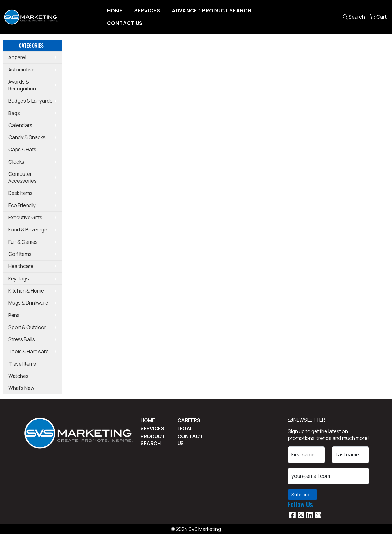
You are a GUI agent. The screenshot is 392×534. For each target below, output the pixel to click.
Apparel (17, 57)
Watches (18, 376)
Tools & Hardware (29, 351)
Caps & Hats (22, 149)
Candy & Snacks (27, 137)
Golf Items (20, 254)
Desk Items (20, 193)
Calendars (20, 125)
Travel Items (22, 364)
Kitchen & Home (26, 291)
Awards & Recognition (22, 85)
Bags (14, 113)
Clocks (16, 162)
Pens (14, 315)
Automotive (21, 70)
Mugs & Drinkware (28, 303)
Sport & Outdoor (27, 327)
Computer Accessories (22, 177)
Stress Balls (22, 339)
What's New (21, 388)
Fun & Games (23, 242)
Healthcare (21, 266)
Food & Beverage (28, 230)
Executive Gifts (25, 217)
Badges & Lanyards (30, 101)
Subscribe (302, 495)
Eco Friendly (22, 205)
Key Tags (19, 279)
